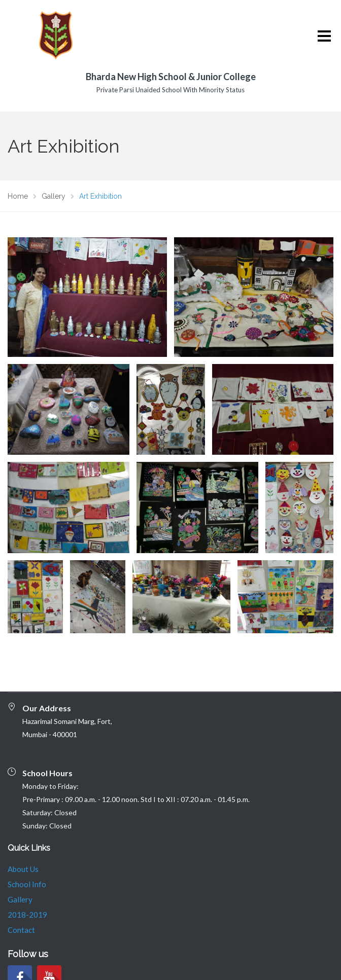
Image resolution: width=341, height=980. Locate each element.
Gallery (20, 858)
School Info (27, 843)
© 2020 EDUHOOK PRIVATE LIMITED (74, 972)
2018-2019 (27, 873)
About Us (23, 827)
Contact (21, 888)
